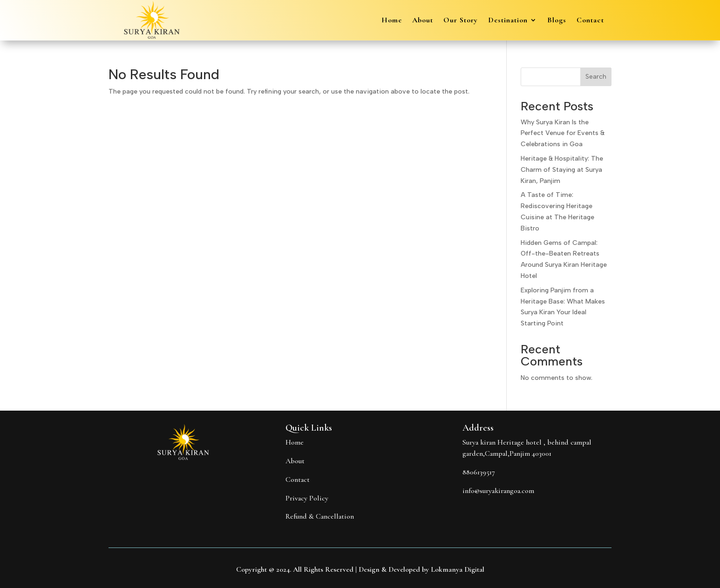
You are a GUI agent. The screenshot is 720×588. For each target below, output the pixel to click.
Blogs (557, 21)
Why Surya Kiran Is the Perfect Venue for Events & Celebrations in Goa (563, 133)
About (423, 21)
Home (392, 21)
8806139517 (479, 472)
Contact (590, 21)
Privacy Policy (307, 498)
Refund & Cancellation (320, 516)
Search (596, 77)
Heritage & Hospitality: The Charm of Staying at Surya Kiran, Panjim (562, 170)
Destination (508, 21)
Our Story (461, 21)
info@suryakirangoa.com (498, 491)
